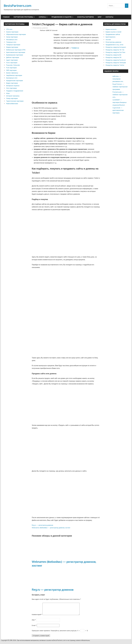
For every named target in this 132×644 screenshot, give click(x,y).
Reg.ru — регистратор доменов (42, 525)
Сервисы (42, 17)
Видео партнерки (12, 83)
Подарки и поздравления (15, 91)
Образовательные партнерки (16, 34)
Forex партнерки (12, 63)
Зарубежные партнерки (14, 75)
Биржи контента (111, 29)
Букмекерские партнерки (15, 55)
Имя (34, 622)
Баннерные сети (12, 78)
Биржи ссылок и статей (113, 32)
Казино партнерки (12, 32)
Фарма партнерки (12, 47)
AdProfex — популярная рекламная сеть (118, 79)
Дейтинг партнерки (13, 57)
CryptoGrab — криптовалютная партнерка (118, 110)
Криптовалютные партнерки (16, 52)
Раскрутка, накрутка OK (114, 57)
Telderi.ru (75, 48)
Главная (6, 17)
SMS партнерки (11, 70)
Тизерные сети (11, 42)
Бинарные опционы (13, 86)
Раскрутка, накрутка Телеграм (116, 63)
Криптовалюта (111, 37)
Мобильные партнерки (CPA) (16, 50)
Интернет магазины (13, 96)
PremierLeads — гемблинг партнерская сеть (120, 95)
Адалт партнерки (12, 60)
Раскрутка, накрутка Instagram (116, 47)
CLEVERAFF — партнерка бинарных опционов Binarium (120, 102)
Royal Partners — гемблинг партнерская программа (120, 87)
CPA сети (9, 29)
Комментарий (37, 617)
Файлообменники (12, 104)
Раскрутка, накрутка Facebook (116, 60)
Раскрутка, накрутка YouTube (116, 52)
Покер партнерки (12, 98)
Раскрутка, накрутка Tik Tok (115, 50)
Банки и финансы (12, 73)
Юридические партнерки (15, 81)
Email (34, 628)
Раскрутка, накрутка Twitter (115, 65)
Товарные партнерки (13, 45)
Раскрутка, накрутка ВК (113, 55)
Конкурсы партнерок (86, 17)
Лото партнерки (11, 88)
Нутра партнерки (12, 37)
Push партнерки (11, 68)
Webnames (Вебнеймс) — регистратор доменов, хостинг (51, 528)
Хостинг (108, 40)
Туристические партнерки (15, 101)
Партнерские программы (23, 17)
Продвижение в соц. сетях (114, 45)
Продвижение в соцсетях (62, 17)
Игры (8, 93)
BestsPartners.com (18, 6)
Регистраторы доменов (40, 28)
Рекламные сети (12, 40)
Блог (100, 17)
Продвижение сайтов (113, 34)
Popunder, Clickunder (13, 65)
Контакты (109, 17)
